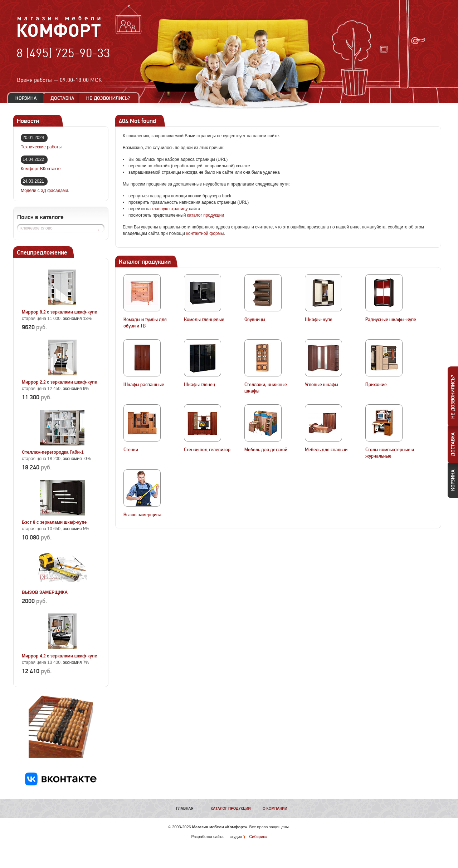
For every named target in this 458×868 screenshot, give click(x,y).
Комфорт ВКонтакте (41, 169)
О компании (275, 808)
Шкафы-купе (319, 320)
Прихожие (376, 385)
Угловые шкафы (321, 385)
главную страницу (170, 209)
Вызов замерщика (142, 515)
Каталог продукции (231, 808)
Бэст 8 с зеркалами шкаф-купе (54, 522)
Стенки (131, 450)
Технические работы (41, 147)
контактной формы (205, 233)
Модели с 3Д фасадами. (45, 191)
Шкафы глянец (199, 385)
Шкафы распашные (144, 385)
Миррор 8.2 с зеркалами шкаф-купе (59, 312)
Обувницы (255, 320)
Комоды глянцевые (204, 320)
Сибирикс (258, 837)
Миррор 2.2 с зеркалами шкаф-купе (59, 382)
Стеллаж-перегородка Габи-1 (53, 452)
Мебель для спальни (326, 450)
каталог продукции (206, 215)
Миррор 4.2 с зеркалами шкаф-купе (59, 656)
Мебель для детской (266, 450)
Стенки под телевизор (207, 450)
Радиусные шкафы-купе (391, 320)
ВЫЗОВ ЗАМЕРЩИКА (45, 592)
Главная (185, 808)
